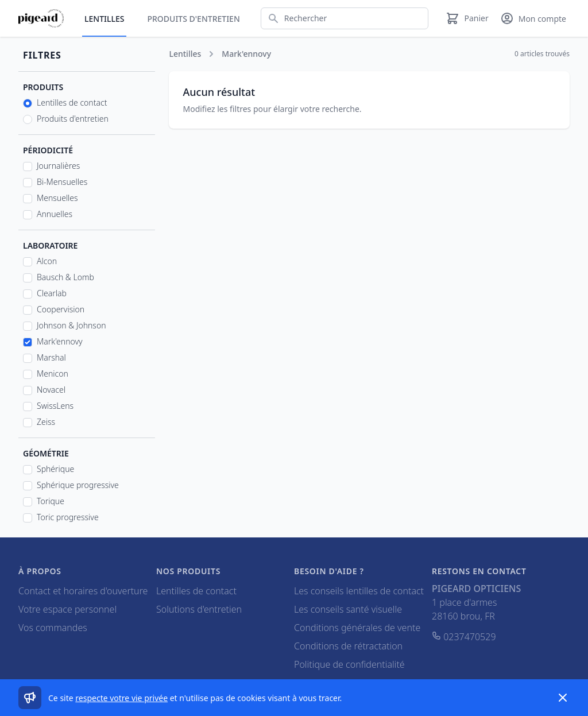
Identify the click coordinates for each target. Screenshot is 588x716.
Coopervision (61, 309)
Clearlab (52, 293)
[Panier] (467, 18)
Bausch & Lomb (65, 277)
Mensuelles (57, 198)
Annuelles (55, 214)
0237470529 (464, 637)
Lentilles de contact (72, 102)
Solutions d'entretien (199, 609)
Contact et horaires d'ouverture (83, 591)
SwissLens (55, 406)
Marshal (51, 357)
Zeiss (46, 422)
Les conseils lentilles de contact (359, 591)
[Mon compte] (533, 18)
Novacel (51, 390)
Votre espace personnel (67, 609)
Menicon (53, 374)
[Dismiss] (563, 698)
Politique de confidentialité (349, 664)
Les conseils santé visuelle (348, 609)
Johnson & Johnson (71, 325)
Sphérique (55, 469)
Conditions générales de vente (357, 628)
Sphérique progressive (78, 485)
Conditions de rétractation (348, 646)
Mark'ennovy (60, 341)
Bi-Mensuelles (62, 182)
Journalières (58, 166)
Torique (51, 501)
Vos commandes (53, 628)
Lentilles (104, 19)
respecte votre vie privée (121, 698)
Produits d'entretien (193, 19)
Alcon (47, 261)
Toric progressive (68, 517)
